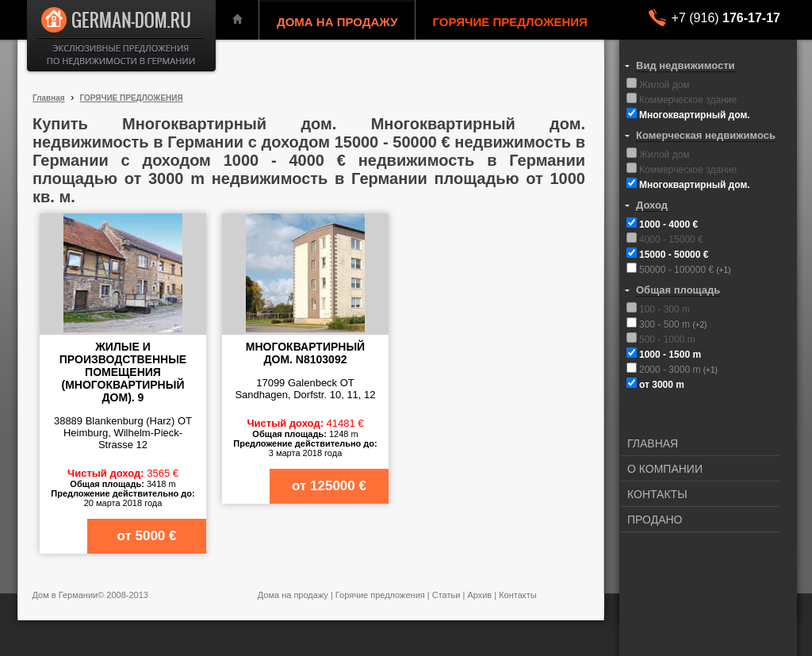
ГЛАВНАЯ (653, 443)
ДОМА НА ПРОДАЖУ (337, 22)
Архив (479, 595)
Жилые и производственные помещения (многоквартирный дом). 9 (123, 372)
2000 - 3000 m (671, 370)
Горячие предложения (380, 595)
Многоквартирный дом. (695, 115)
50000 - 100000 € (678, 270)
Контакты (518, 595)
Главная (49, 98)
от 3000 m (662, 385)
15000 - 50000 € (674, 255)
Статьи (446, 595)
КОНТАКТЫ (657, 494)
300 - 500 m (666, 324)
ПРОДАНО (655, 520)
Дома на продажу (293, 595)
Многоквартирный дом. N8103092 (305, 353)
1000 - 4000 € (668, 224)
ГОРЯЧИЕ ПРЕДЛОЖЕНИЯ (510, 22)
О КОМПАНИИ (665, 469)
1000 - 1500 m (670, 355)
